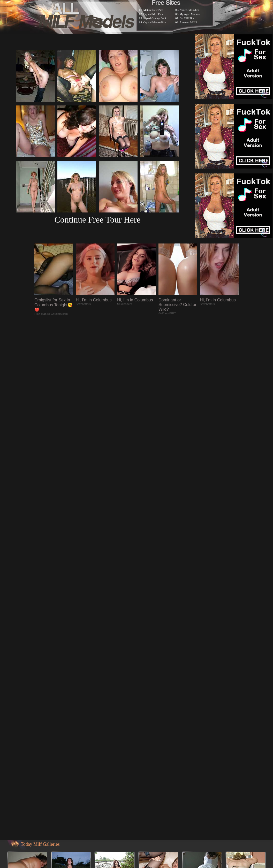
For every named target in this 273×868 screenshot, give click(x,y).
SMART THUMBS (146, 677)
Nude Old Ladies (189, 10)
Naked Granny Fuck (155, 18)
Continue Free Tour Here (97, 220)
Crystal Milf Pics (153, 14)
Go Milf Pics (187, 18)
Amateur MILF (188, 22)
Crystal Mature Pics (155, 22)
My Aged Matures (190, 14)
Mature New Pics (153, 10)
